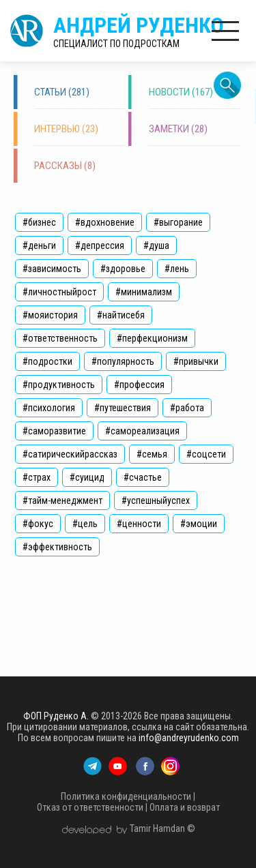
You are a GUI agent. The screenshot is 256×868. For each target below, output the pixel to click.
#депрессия (100, 245)
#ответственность (60, 338)
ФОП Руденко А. (56, 716)
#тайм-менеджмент (62, 500)
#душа (156, 245)
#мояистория (50, 315)
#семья (152, 454)
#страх (37, 477)
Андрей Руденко (139, 31)
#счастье (143, 477)
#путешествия (123, 408)
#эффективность (57, 547)
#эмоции (199, 524)
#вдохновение (105, 222)
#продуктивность (59, 385)
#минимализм (144, 292)
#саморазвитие (54, 431)
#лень (177, 269)
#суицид (87, 477)
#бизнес (39, 222)
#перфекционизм (152, 338)
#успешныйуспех (156, 500)
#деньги (39, 245)
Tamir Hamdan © (162, 828)
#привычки (196, 361)
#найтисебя (121, 315)
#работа (187, 408)
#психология (49, 408)
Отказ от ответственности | (92, 807)
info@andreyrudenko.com (189, 738)
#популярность (123, 361)
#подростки (47, 361)
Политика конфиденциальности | (128, 796)
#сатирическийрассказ (70, 454)
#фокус (38, 524)
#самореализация (142, 431)
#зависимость (52, 269)
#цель (85, 524)
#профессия (139, 385)
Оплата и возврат (185, 807)
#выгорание (178, 222)
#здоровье (123, 269)
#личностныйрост (59, 292)
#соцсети (206, 454)
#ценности (139, 524)
